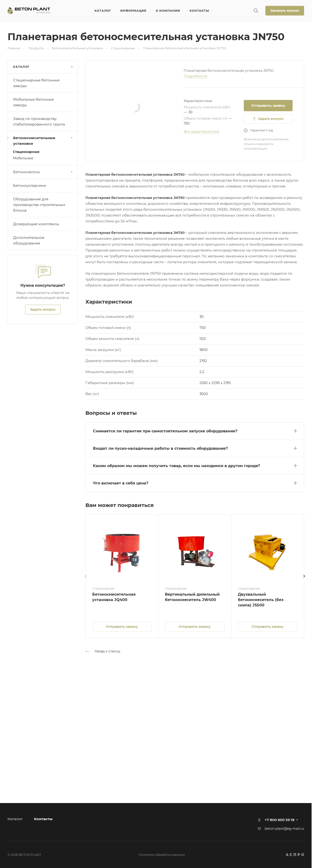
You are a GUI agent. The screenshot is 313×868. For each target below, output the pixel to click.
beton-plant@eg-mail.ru (284, 829)
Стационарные (26, 152)
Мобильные (23, 158)
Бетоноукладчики (30, 185)
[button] (195, 430)
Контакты (43, 819)
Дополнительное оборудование (29, 240)
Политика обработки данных (162, 855)
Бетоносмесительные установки (43, 141)
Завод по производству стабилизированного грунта (39, 121)
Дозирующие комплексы (36, 224)
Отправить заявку (268, 105)
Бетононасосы (43, 172)
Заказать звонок (285, 11)
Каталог (15, 819)
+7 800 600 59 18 (280, 820)
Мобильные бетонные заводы (33, 102)
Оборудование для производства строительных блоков (39, 205)
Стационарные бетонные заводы (36, 83)
